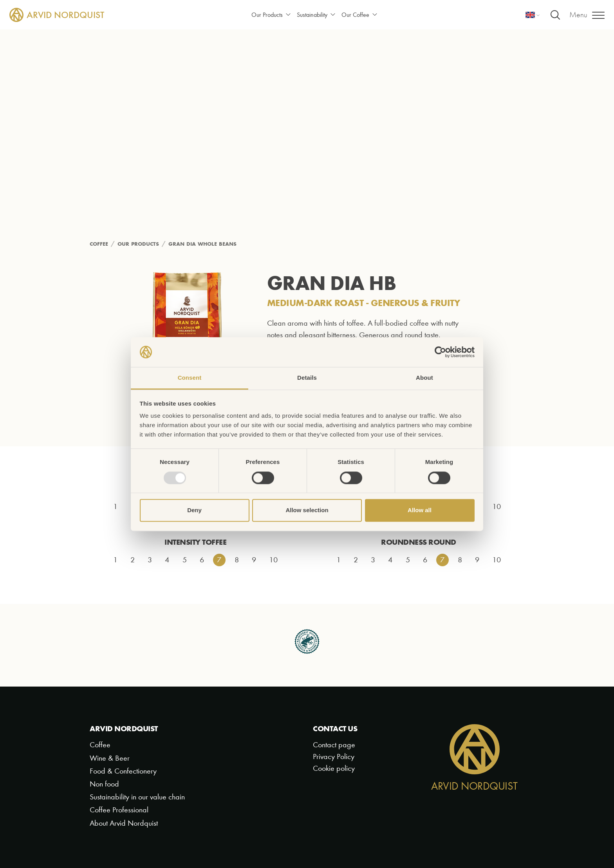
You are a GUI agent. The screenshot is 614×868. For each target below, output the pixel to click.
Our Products (271, 15)
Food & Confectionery (123, 771)
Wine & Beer (110, 758)
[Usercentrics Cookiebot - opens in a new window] (440, 352)
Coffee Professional (119, 810)
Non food (104, 784)
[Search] (555, 15)
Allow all (420, 510)
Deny (194, 510)
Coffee (100, 745)
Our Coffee (359, 15)
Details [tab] (307, 378)
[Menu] (587, 15)
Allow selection (307, 510)
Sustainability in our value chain (137, 797)
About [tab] (424, 378)
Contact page (334, 745)
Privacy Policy (334, 757)
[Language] (533, 15)
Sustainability (316, 15)
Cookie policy (334, 768)
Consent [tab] (190, 378)
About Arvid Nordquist (124, 823)
